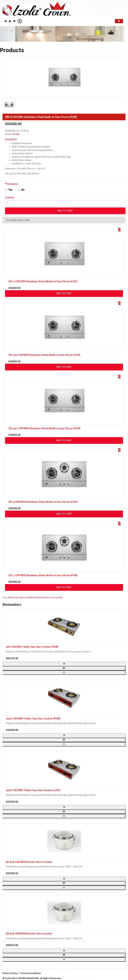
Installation (12, 184)
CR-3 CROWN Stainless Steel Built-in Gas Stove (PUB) (43, 575)
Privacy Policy (10, 973)
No (21, 190)
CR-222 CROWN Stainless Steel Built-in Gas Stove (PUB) (44, 428)
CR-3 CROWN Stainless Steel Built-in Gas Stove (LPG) (43, 502)
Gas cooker (57, 597)
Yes (9, 190)
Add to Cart (65, 211)
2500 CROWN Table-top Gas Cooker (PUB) (33, 719)
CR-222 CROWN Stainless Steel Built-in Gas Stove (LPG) (44, 355)
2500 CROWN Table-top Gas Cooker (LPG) (33, 790)
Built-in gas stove (17, 597)
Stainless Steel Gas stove (38, 597)
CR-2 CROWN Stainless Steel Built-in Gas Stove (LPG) (43, 281)
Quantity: (10, 198)
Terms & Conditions (30, 973)
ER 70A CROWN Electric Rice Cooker (29, 862)
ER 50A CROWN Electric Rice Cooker (29, 934)
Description (11, 139)
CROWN (16, 134)
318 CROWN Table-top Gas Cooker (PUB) (32, 647)
